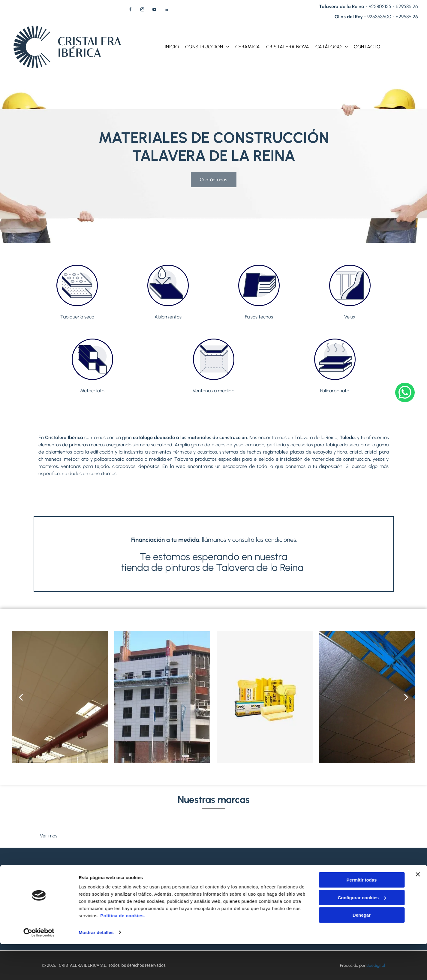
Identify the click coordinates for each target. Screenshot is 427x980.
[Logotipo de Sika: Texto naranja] (243, 822)
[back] (21, 697)
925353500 (379, 17)
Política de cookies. (123, 952)
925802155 (380, 6)
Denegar (362, 951)
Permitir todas (362, 916)
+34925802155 (252, 888)
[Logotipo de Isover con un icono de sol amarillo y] (185, 822)
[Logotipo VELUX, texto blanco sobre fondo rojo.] (127, 822)
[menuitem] (172, 47)
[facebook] (130, 10)
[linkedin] (166, 10)
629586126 (407, 6)
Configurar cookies (362, 933)
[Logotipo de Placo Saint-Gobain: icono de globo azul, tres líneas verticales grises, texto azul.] (69, 822)
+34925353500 (136, 887)
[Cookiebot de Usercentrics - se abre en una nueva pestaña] (39, 968)
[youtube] (154, 10)
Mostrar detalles (96, 968)
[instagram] (142, 10)
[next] (406, 697)
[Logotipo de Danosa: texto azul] (301, 822)
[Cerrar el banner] (418, 910)
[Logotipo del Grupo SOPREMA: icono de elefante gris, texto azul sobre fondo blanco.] (358, 822)
